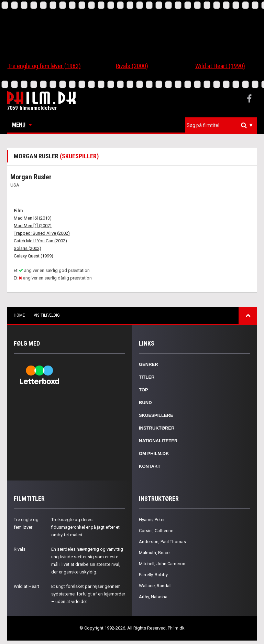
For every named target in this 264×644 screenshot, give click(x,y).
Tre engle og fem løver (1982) (44, 66)
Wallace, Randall (155, 586)
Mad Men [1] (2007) (33, 226)
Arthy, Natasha (153, 597)
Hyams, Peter (152, 520)
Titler (147, 377)
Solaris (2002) (27, 248)
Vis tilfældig (47, 315)
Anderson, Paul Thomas (162, 542)
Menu (22, 125)
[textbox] (223, 125)
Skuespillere (156, 415)
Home (19, 315)
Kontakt (150, 466)
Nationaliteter (158, 441)
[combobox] (221, 125)
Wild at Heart (26, 586)
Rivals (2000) (132, 66)
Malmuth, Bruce (154, 553)
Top (144, 390)
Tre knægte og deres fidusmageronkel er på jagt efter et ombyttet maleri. (85, 527)
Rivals (20, 549)
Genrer (148, 364)
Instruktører (157, 428)
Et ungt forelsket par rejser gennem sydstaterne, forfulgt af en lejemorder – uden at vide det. (88, 594)
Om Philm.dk (154, 453)
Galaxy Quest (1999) (34, 256)
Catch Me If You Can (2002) (40, 241)
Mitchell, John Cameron (162, 564)
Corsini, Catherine (156, 531)
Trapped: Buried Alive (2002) (42, 233)
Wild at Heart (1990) (220, 66)
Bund (145, 403)
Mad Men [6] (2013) (33, 218)
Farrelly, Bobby (153, 575)
